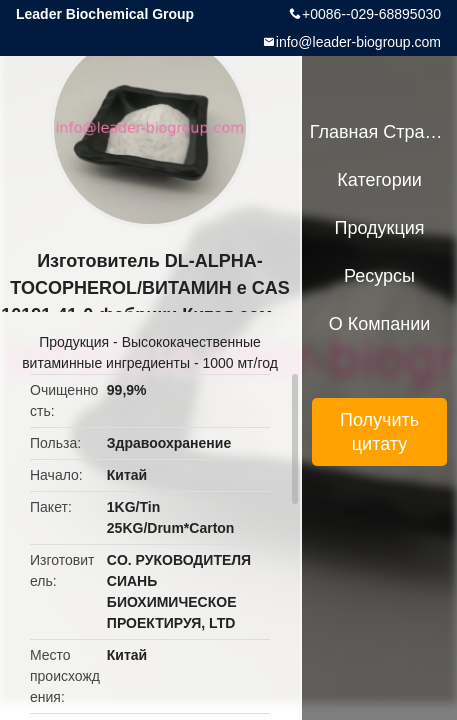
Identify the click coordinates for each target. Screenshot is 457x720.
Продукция (74, 342)
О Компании (380, 324)
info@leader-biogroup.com (358, 42)
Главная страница (380, 132)
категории (379, 180)
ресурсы (379, 276)
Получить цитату (379, 432)
